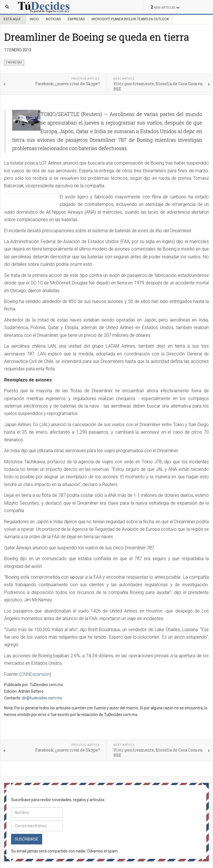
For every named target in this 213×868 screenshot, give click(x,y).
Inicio (34, 19)
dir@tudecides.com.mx (42, 698)
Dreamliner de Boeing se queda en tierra (97, 37)
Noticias (53, 19)
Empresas (76, 19)
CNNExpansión (35, 674)
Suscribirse (27, 839)
